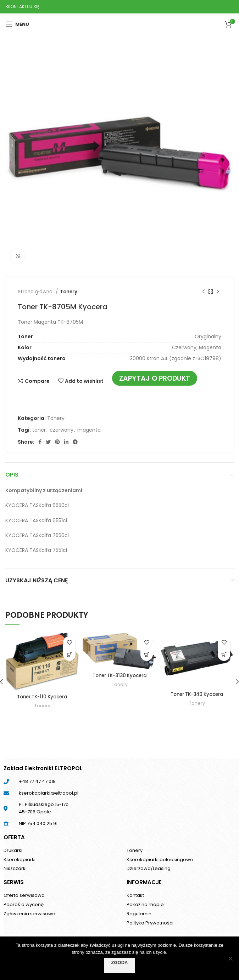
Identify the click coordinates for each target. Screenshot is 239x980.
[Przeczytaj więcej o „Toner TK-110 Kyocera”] (69, 655)
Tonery (69, 292)
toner (39, 430)
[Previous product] (204, 292)
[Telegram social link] (75, 442)
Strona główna (36, 292)
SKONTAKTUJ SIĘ (22, 7)
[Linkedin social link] (66, 442)
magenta (89, 430)
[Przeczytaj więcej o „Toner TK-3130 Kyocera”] (147, 655)
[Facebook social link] (40, 442)
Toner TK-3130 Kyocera (119, 675)
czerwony (62, 430)
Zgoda (120, 962)
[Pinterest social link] (57, 442)
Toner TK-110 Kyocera (42, 697)
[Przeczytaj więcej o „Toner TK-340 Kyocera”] (224, 655)
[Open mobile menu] (17, 24)
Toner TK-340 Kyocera (197, 694)
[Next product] (218, 292)
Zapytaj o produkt (155, 378)
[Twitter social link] (48, 442)
